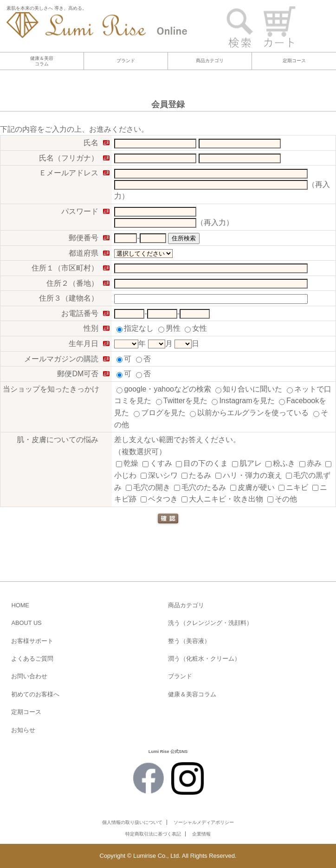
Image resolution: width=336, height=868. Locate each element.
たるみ (196, 475)
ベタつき (159, 499)
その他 (282, 499)
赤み (310, 463)
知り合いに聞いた (249, 389)
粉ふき (280, 463)
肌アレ (247, 463)
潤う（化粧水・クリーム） (204, 659)
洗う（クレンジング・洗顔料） (210, 623)
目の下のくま (202, 463)
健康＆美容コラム (42, 61)
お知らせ (23, 730)
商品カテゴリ (210, 61)
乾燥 (127, 463)
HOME (20, 605)
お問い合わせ (29, 676)
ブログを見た (160, 413)
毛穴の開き (148, 487)
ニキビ (293, 487)
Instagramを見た (243, 401)
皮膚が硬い (252, 487)
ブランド (126, 61)
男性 (169, 328)
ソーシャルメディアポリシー (204, 822)
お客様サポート (32, 641)
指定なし (135, 328)
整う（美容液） (189, 641)
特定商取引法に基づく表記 (153, 834)
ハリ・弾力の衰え (249, 475)
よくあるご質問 (32, 659)
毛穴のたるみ (200, 487)
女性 (196, 328)
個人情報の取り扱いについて (132, 822)
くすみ (157, 463)
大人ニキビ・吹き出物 (222, 499)
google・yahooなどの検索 (164, 389)
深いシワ (159, 475)
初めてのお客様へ (35, 694)
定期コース (294, 61)
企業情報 (201, 834)
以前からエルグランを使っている (249, 413)
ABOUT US (26, 623)
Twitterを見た (182, 401)
